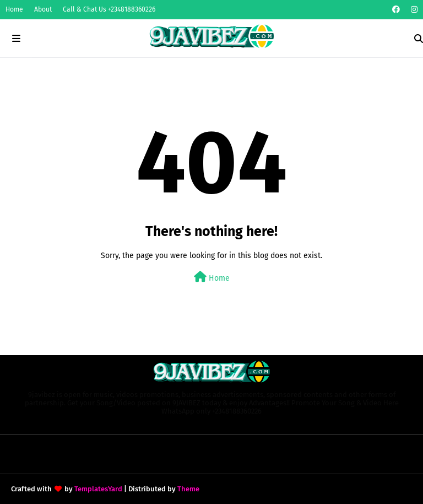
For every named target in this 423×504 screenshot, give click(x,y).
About (43, 9)
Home (14, 9)
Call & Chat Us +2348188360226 (109, 9)
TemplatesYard (98, 489)
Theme (188, 489)
